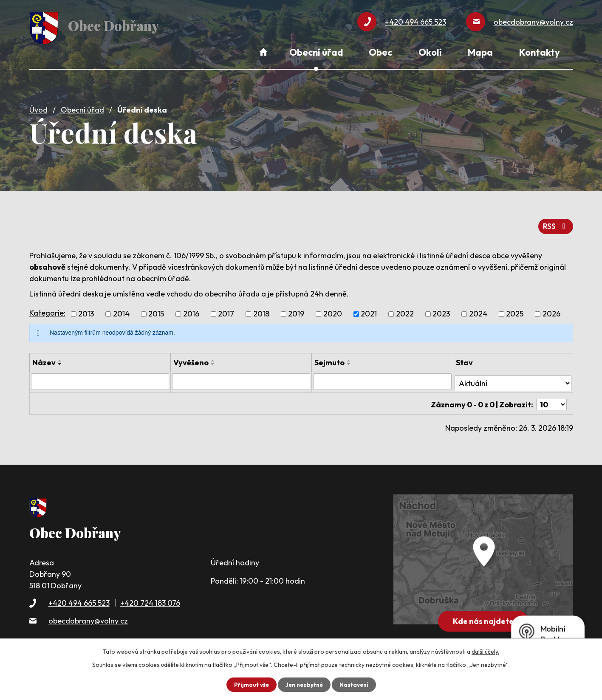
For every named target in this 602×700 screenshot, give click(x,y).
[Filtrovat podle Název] (100, 378)
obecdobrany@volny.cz (88, 613)
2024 (478, 311)
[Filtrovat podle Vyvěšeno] (241, 378)
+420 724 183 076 (150, 596)
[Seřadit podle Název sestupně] (60, 361)
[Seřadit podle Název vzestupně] (60, 357)
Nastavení (356, 684)
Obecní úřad (82, 107)
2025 (515, 311)
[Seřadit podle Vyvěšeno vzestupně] (213, 357)
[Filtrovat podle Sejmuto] (382, 378)
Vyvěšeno (191, 359)
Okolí (430, 52)
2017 (226, 311)
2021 (369, 311)
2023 (441, 311)
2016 (191, 311)
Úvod (38, 107)
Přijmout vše (250, 684)
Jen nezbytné (304, 684)
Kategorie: (47, 309)
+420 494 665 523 (79, 596)
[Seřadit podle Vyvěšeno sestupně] (213, 361)
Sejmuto (329, 359)
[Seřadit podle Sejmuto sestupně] (349, 361)
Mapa (480, 52)
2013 (86, 311)
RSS (555, 223)
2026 (551, 311)
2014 (121, 311)
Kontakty (540, 52)
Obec (380, 52)
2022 (405, 311)
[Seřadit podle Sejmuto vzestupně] (349, 357)
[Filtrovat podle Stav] (513, 378)
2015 (156, 311)
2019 (296, 311)
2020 (333, 311)
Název (44, 359)
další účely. (485, 651)
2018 (261, 311)
